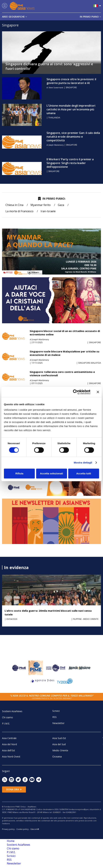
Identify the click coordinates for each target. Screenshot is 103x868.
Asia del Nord (9, 744)
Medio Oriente (60, 750)
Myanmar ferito (41, 205)
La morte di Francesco (19, 211)
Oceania (57, 756)
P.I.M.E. (6, 723)
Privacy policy (8, 829)
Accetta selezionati (51, 473)
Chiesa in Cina (14, 205)
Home (11, 841)
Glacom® (35, 829)
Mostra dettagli (83, 463)
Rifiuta (19, 473)
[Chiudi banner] (98, 392)
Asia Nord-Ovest (11, 757)
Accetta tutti (84, 473)
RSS (54, 717)
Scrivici (56, 711)
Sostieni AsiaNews (12, 711)
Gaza (61, 205)
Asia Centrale (9, 738)
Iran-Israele (48, 211)
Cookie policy (23, 829)
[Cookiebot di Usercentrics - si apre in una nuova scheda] (75, 392)
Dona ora (14, 789)
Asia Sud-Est (59, 738)
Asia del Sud (59, 744)
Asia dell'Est (9, 750)
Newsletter (58, 723)
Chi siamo (8, 717)
